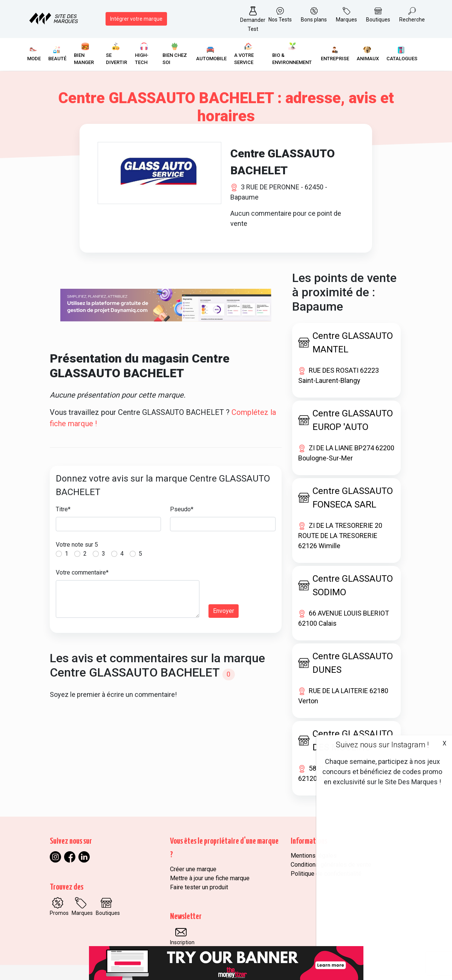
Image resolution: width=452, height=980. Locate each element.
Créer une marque (193, 869)
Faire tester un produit (199, 887)
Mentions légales (314, 856)
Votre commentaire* (82, 572)
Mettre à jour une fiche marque (210, 878)
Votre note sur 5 (77, 545)
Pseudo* (182, 509)
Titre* (63, 509)
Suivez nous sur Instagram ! (382, 745)
